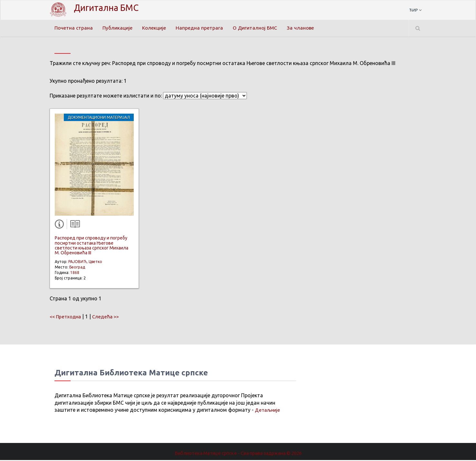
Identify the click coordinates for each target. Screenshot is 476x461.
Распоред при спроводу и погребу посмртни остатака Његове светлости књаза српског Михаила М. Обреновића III (92, 246)
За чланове (305, 28)
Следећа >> (109, 317)
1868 (75, 273)
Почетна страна (74, 28)
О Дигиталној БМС (258, 28)
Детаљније (268, 411)
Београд (77, 268)
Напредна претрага (202, 28)
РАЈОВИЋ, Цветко (85, 263)
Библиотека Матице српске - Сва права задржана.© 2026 (238, 454)
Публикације (119, 28)
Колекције (156, 28)
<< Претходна (67, 317)
